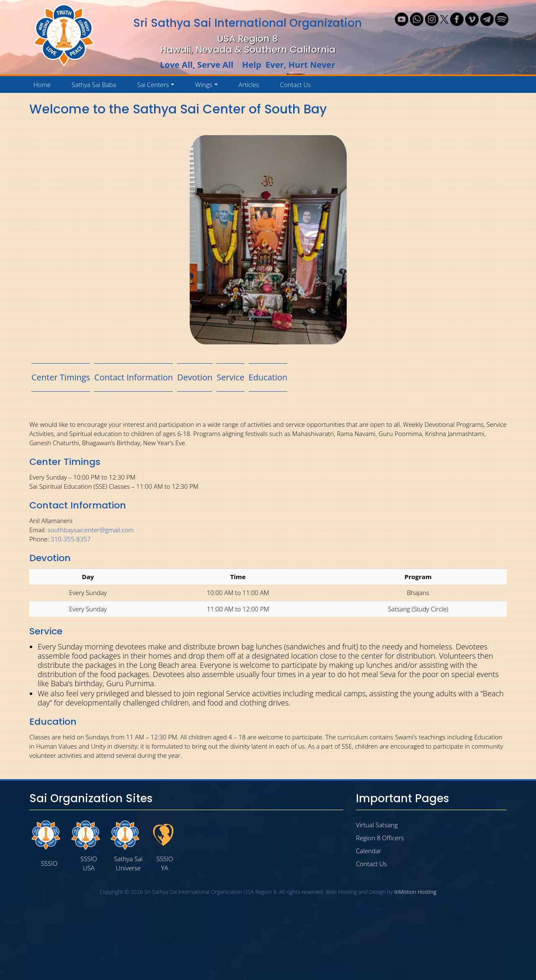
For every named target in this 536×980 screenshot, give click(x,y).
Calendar (368, 851)
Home (42, 85)
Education (268, 377)
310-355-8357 (71, 539)
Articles (249, 85)
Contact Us (296, 85)
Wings (208, 87)
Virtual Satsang (377, 825)
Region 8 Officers (380, 838)
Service (230, 377)
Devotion (195, 377)
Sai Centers (157, 87)
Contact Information (134, 377)
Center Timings (61, 377)
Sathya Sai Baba (94, 85)
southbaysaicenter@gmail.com (91, 530)
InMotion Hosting (415, 892)
